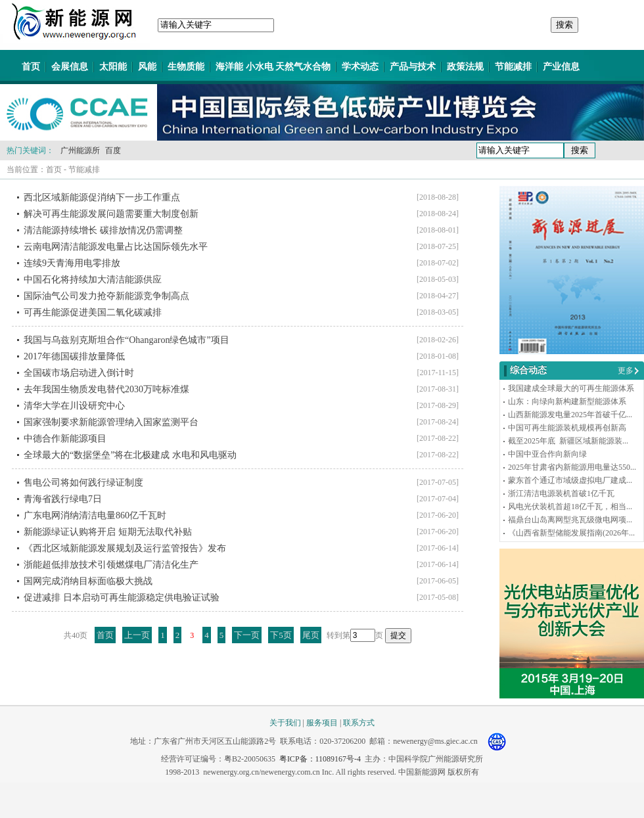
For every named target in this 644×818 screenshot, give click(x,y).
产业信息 (561, 67)
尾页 (311, 635)
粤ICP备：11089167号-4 (320, 759)
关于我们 (285, 723)
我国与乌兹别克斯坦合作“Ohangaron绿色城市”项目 (126, 340)
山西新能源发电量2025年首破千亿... (570, 415)
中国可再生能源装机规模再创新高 (567, 428)
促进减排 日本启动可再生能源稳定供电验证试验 (122, 598)
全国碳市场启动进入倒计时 (79, 373)
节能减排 (513, 67)
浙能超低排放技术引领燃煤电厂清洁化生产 (111, 565)
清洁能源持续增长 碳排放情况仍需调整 (103, 230)
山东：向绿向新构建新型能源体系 (567, 401)
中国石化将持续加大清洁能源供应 (93, 280)
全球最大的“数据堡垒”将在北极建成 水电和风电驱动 (130, 455)
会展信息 (70, 67)
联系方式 (359, 723)
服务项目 (322, 723)
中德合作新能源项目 (65, 439)
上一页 (137, 635)
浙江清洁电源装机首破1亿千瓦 (561, 493)
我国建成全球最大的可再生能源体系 (571, 388)
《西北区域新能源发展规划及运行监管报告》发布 (125, 548)
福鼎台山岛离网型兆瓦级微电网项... (570, 520)
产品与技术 (413, 67)
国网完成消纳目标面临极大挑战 (88, 581)
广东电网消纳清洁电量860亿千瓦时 (95, 515)
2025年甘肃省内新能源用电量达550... (572, 467)
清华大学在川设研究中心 (74, 406)
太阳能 (113, 67)
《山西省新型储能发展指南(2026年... (571, 533)
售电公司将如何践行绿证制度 (83, 483)
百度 (113, 150)
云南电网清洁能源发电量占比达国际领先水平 (116, 247)
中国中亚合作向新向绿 (547, 454)
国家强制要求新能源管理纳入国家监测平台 (111, 422)
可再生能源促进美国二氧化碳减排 (93, 312)
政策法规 (465, 67)
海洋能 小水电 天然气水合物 (273, 67)
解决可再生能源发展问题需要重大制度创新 (111, 214)
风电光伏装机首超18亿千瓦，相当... (570, 507)
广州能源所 (80, 150)
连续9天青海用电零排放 (72, 263)
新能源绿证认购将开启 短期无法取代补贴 (108, 532)
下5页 (281, 635)
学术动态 (360, 67)
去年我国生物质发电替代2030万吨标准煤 (106, 389)
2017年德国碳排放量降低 (74, 356)
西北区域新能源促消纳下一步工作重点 (102, 197)
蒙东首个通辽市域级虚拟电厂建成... (570, 480)
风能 (147, 67)
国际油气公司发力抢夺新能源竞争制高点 (106, 296)
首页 (31, 67)
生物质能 (186, 67)
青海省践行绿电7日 (63, 499)
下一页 (247, 635)
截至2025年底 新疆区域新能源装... (568, 441)
